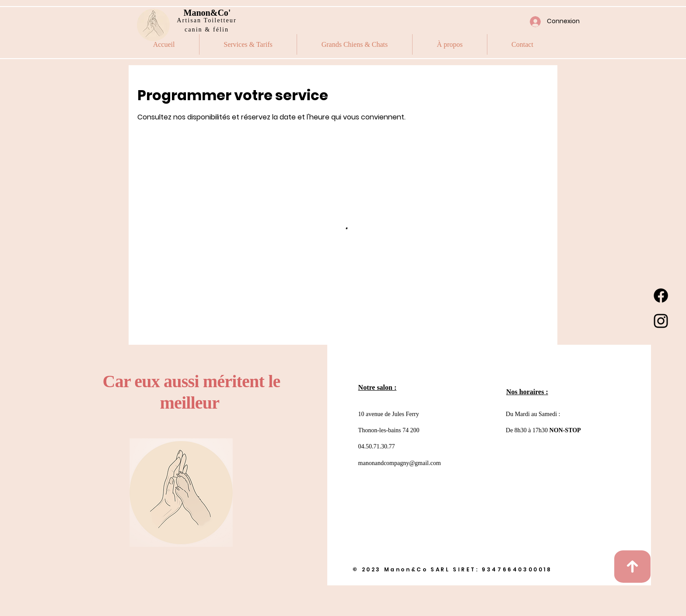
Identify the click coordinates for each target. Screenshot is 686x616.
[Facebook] (661, 296)
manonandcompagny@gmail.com (400, 463)
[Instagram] (661, 321)
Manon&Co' (207, 13)
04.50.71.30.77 (377, 446)
